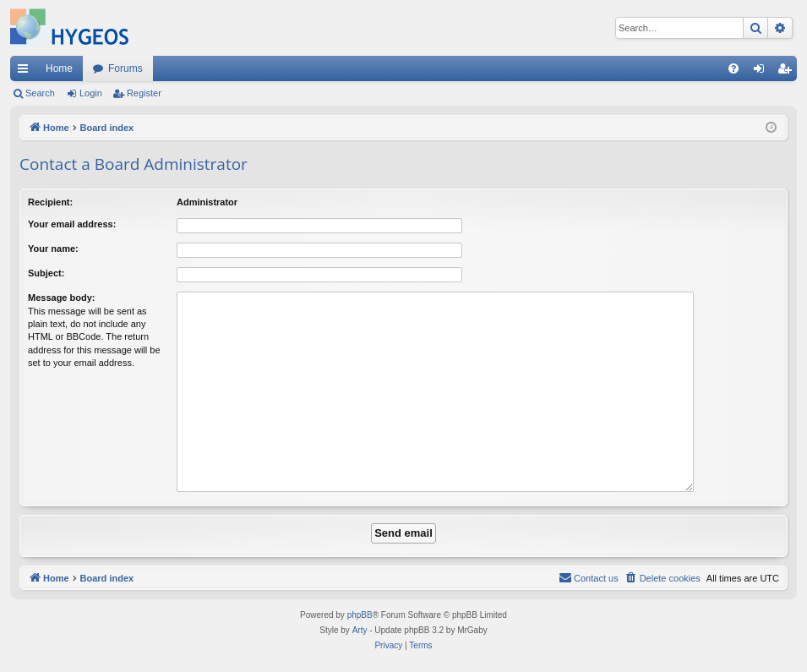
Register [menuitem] (788, 72)
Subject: (46, 273)
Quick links (26, 72)
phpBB (360, 615)
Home (59, 68)
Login (91, 93)
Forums (125, 68)
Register (144, 93)
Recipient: (50, 202)
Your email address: (72, 224)
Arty (360, 630)
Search (40, 93)
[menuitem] (733, 68)
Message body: (61, 298)
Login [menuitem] (763, 72)
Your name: (53, 249)
